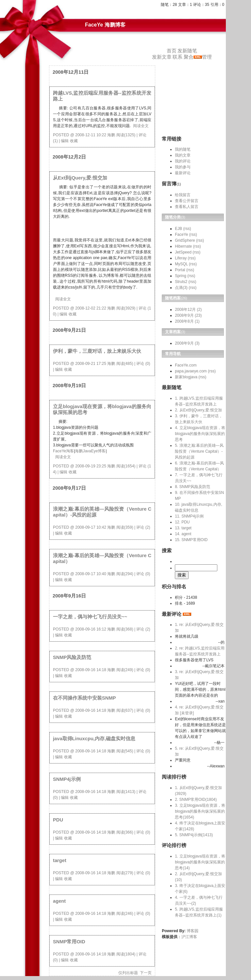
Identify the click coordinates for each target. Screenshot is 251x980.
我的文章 (183, 155)
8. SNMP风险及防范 (192, 487)
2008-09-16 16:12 (91, 629)
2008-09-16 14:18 (91, 670)
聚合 (189, 57)
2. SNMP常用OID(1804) (196, 800)
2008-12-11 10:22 (91, 135)
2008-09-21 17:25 (91, 364)
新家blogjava (186, 377)
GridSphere (185, 240)
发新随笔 (187, 51)
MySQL (181, 264)
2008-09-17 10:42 (91, 527)
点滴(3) (181, 288)
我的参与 (183, 167)
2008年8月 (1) (187, 321)
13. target (183, 528)
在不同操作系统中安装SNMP (84, 698)
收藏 (74, 141)
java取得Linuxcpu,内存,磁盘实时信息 (94, 739)
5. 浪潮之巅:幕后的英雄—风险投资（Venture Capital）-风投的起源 (199, 451)
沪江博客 (189, 937)
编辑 (65, 141)
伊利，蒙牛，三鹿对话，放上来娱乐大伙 (97, 351)
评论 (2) (143, 527)
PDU (58, 820)
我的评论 (183, 161)
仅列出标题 (128, 973)
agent (59, 901)
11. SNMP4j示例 (189, 516)
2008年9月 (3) (187, 343)
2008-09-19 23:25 (91, 466)
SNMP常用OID (69, 942)
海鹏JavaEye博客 (90, 451)
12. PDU (182, 522)
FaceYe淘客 (63, 451)
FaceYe (181, 235)
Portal (180, 270)
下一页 (146, 973)
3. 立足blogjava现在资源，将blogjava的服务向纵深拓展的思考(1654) (200, 811)
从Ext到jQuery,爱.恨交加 (80, 178)
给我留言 (183, 195)
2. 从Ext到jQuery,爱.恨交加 (198, 410)
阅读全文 (141, 126)
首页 (172, 51)
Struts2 (181, 282)
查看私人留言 (187, 207)
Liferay (181, 258)
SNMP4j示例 (67, 779)
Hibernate (183, 246)
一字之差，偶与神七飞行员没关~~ (90, 617)
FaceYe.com (186, 365)
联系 (177, 57)
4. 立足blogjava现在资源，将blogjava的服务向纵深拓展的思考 (200, 434)
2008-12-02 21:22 (91, 308)
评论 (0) (143, 364)
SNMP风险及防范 (72, 657)
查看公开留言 (187, 201)
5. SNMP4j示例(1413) (194, 835)
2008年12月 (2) (188, 310)
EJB (178, 229)
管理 (207, 57)
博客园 (192, 931)
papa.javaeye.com (191, 371)
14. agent (183, 534)
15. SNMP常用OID (191, 540)
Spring (181, 276)
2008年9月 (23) (188, 315)
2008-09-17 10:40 (91, 574)
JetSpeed (183, 252)
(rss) (187, 229)
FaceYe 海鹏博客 (105, 25)
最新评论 (183, 173)
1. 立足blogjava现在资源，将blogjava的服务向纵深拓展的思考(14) (200, 862)
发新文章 (162, 57)
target (60, 860)
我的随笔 (183, 149)
